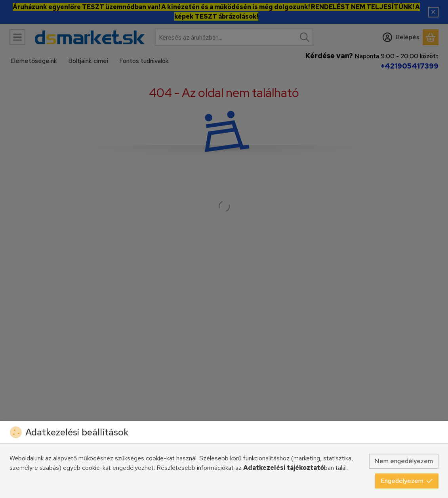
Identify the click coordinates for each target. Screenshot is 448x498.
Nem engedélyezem (404, 461)
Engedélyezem (407, 481)
